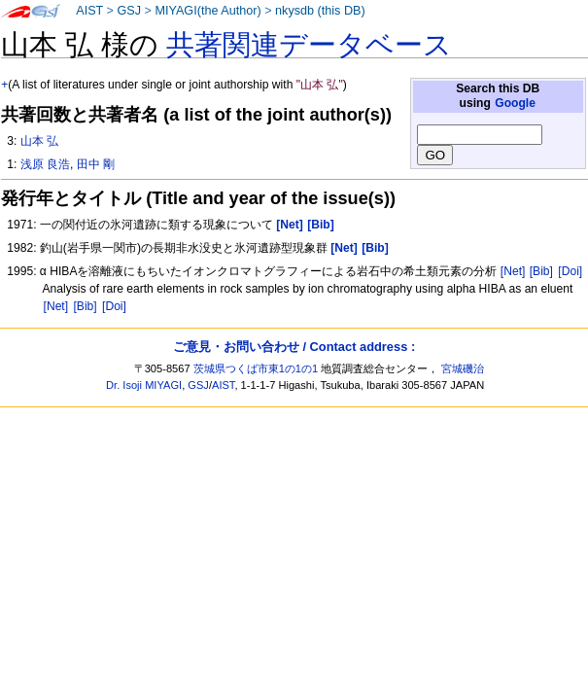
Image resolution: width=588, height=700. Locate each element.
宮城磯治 (463, 368)
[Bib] (541, 271)
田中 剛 (96, 164)
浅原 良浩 (45, 164)
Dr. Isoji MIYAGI (144, 385)
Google (515, 103)
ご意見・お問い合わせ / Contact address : (294, 347)
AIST (89, 11)
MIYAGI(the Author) (208, 11)
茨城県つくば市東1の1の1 (256, 368)
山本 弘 (39, 141)
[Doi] (570, 271)
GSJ (129, 11)
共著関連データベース (309, 45)
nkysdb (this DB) (320, 11)
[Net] (513, 271)
